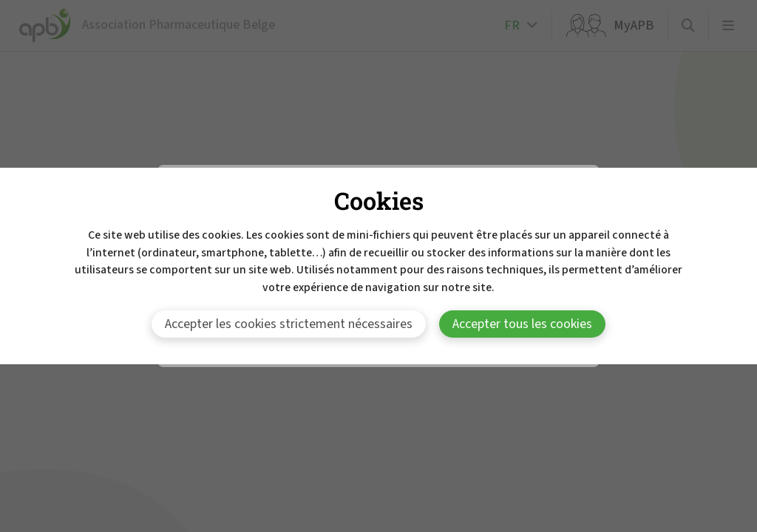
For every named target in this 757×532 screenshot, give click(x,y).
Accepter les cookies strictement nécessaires (289, 324)
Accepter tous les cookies (522, 324)
